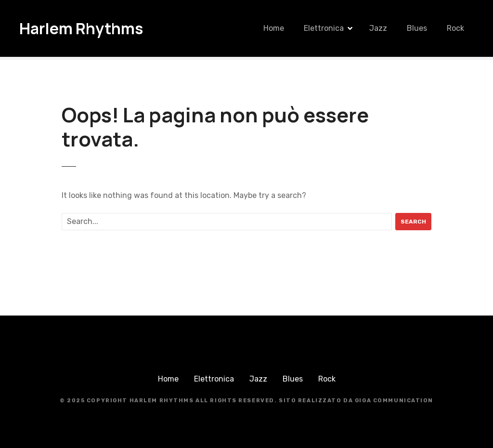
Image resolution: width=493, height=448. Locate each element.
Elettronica (324, 28)
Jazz (378, 28)
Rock (455, 28)
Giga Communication (394, 401)
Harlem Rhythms (81, 28)
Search (413, 222)
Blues (417, 28)
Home (274, 28)
